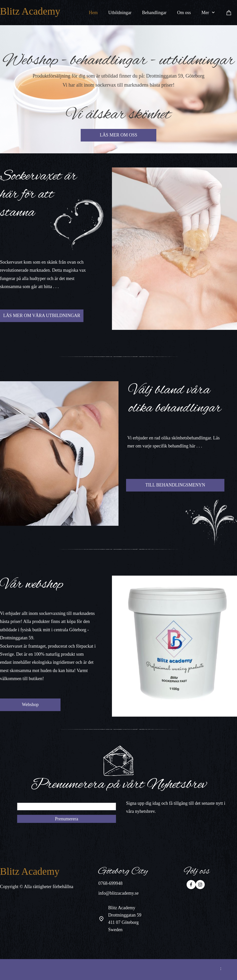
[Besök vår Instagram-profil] (200, 885)
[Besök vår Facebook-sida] (191, 885)
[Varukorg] (229, 13)
